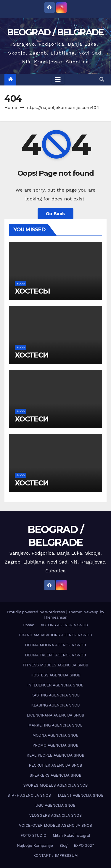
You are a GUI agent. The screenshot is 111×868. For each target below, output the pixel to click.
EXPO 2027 (84, 845)
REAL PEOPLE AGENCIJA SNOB (55, 755)
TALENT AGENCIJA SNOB (80, 795)
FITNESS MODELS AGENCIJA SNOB (55, 665)
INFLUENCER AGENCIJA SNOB (56, 685)
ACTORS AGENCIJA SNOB (64, 625)
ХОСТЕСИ (32, 355)
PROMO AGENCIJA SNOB (55, 745)
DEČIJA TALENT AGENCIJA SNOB (56, 655)
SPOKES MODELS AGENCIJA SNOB (55, 785)
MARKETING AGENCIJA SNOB (56, 725)
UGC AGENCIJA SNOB (55, 805)
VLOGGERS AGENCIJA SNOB (56, 815)
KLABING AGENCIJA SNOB (55, 705)
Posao (29, 625)
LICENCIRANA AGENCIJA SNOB (56, 715)
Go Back (55, 214)
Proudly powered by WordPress (37, 612)
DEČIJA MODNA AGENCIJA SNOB (55, 645)
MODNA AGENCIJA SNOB (56, 735)
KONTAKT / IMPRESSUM (55, 855)
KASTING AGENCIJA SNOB (55, 695)
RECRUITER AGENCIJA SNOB (55, 765)
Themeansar (55, 617)
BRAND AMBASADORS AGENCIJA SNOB (56, 635)
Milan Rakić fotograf (71, 835)
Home (11, 108)
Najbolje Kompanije (35, 845)
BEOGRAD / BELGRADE (55, 32)
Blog (21, 283)
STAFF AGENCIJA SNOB (29, 795)
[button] (102, 79)
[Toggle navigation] (58, 80)
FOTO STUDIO (34, 835)
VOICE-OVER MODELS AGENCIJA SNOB (55, 825)
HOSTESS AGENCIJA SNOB (56, 675)
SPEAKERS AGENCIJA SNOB (55, 775)
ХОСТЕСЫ (32, 291)
